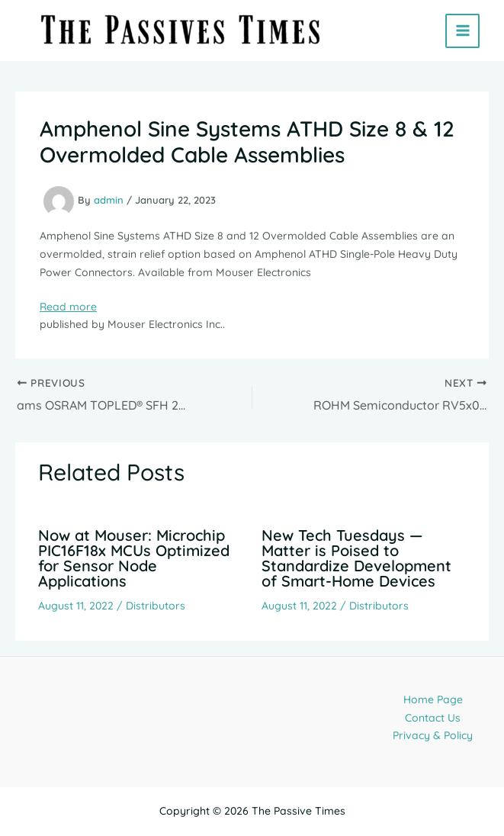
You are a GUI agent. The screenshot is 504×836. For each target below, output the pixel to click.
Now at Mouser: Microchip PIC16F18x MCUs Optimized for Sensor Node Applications (134, 558)
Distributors (156, 606)
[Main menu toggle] (462, 31)
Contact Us (433, 718)
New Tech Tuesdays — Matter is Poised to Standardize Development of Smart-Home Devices (356, 558)
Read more (68, 307)
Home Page (433, 699)
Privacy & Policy (433, 735)
